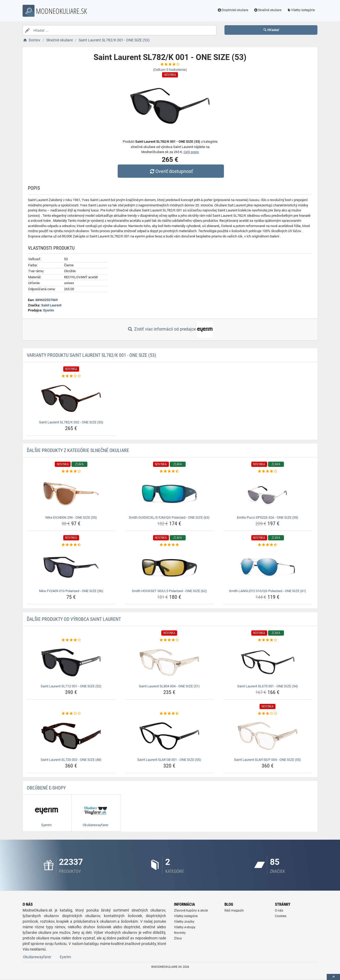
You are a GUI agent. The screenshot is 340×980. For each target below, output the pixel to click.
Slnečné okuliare (267, 10)
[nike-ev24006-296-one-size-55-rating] (71, 471)
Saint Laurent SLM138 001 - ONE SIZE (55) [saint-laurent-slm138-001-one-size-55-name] (169, 760)
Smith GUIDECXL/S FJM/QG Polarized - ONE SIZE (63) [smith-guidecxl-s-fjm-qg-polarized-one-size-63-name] (169, 517)
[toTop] (333, 977)
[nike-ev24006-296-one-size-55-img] (71, 494)
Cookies (281, 916)
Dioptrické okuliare (233, 10)
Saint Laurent (51, 305)
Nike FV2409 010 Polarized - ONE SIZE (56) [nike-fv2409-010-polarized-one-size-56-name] (71, 591)
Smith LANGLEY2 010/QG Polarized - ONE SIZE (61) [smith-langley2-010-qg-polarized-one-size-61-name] (268, 591)
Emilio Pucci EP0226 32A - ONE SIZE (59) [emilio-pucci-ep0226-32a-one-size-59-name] (268, 517)
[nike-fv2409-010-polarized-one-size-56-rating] (71, 545)
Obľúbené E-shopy (46, 788)
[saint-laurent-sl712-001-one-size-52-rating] (71, 640)
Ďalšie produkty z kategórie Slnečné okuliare (78, 450)
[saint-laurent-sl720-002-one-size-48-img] (71, 736)
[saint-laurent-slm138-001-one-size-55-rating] (169, 714)
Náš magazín (234, 910)
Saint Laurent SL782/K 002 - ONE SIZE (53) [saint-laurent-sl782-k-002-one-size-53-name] (71, 422)
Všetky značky (184, 922)
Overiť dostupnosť (171, 171)
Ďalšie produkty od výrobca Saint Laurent (74, 619)
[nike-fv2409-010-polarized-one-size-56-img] (71, 567)
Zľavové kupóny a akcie (191, 910)
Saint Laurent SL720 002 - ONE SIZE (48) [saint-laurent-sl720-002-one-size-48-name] (71, 760)
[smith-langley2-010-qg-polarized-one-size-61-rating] (268, 545)
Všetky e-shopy (185, 927)
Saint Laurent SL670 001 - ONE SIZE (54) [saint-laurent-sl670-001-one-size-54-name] (268, 686)
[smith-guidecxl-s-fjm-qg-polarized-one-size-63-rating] (169, 471)
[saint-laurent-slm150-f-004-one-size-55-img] (268, 736)
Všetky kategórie (301, 10)
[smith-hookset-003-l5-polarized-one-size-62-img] (169, 567)
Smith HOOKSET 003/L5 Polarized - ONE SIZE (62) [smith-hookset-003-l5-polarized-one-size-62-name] (169, 591)
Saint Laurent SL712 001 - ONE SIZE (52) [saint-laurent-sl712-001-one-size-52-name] (71, 686)
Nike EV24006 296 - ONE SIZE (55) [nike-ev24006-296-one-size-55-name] (71, 517)
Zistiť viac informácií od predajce (170, 329)
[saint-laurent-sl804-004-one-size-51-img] (169, 662)
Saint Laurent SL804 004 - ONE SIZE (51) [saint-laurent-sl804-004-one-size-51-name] (169, 686)
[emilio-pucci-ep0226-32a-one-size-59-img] (268, 494)
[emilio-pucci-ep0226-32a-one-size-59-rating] (268, 471)
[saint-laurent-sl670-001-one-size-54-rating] (268, 640)
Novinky (180, 933)
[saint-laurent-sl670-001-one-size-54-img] (268, 662)
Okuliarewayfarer (37, 957)
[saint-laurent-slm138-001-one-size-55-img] (169, 736)
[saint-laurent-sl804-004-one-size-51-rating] (169, 640)
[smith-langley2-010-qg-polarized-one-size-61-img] (268, 567)
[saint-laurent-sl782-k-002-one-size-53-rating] (71, 376)
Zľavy (178, 938)
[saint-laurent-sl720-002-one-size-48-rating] (71, 714)
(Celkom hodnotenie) (170, 70)
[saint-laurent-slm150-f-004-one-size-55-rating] (268, 714)
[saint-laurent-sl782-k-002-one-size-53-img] (71, 398)
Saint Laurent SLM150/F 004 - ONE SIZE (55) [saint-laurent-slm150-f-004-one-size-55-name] (267, 760)
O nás (279, 910)
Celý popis (191, 152)
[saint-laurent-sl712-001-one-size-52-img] (71, 662)
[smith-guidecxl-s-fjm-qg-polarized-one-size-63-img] (169, 494)
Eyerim (49, 310)
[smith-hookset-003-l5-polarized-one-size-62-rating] (169, 545)
